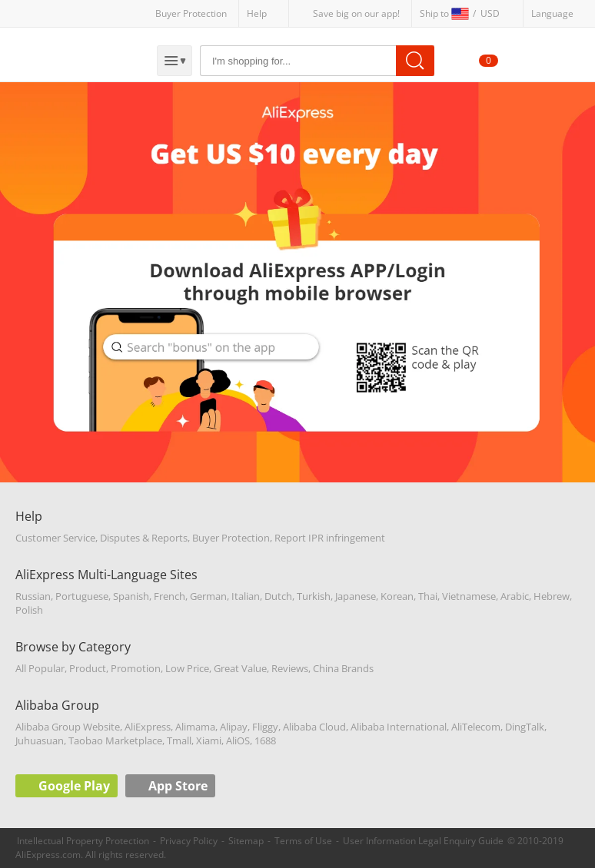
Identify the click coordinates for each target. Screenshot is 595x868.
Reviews (290, 668)
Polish (29, 610)
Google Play (74, 786)
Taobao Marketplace (115, 740)
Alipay (234, 727)
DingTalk (525, 727)
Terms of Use (303, 841)
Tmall (179, 740)
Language (552, 13)
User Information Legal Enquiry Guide (423, 841)
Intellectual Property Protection (83, 841)
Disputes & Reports (144, 538)
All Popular (40, 668)
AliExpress (148, 727)
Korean (397, 596)
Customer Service (55, 538)
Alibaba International (399, 727)
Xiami (209, 740)
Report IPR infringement (330, 538)
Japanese (356, 596)
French (170, 596)
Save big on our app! (356, 13)
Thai (428, 596)
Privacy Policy (189, 841)
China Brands (343, 668)
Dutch (278, 596)
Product (88, 668)
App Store (178, 786)
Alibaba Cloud (314, 727)
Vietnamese (469, 596)
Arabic (515, 596)
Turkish (314, 596)
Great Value (240, 668)
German (208, 596)
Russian (33, 596)
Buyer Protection (191, 13)
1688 (265, 740)
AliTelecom (476, 727)
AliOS (238, 740)
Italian (246, 596)
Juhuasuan (40, 740)
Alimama (195, 727)
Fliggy (265, 727)
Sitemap (246, 841)
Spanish (131, 596)
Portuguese (82, 596)
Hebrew (552, 596)
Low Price (187, 668)
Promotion (136, 668)
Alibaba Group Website (68, 727)
